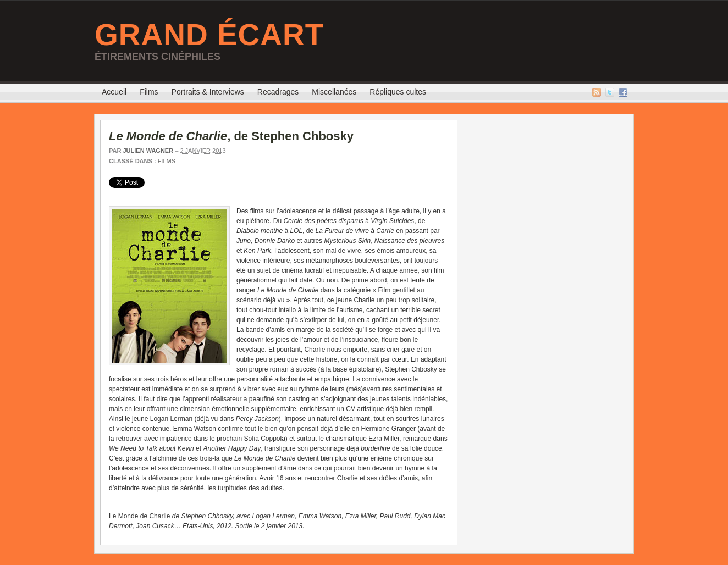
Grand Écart (209, 35)
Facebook (623, 92)
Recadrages (278, 92)
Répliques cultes (398, 92)
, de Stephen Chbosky (231, 136)
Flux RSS (597, 92)
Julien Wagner (148, 151)
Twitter (610, 92)
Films (149, 92)
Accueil (114, 92)
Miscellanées (334, 92)
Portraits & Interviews (208, 92)
